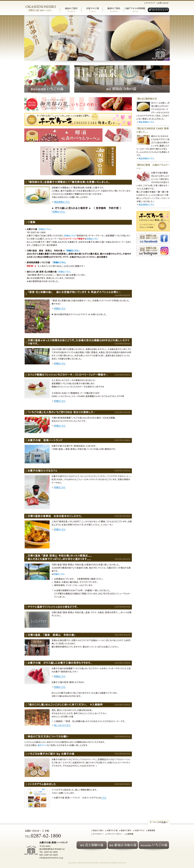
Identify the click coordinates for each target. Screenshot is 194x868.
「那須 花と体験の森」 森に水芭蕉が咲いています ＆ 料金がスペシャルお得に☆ (74, 292)
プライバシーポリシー (115, 834)
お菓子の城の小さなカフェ (42, 471)
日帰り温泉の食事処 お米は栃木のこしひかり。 (55, 516)
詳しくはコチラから (62, 725)
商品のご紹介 (98, 830)
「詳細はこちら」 (59, 212)
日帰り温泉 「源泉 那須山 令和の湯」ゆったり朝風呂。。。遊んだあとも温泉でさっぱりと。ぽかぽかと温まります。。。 (60, 557)
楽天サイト (42, 745)
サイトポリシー (98, 834)
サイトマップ (150, 3)
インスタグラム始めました (42, 784)
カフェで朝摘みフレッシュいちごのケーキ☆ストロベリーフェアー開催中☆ (68, 375)
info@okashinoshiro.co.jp (51, 858)
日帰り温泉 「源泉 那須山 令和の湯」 (52, 635)
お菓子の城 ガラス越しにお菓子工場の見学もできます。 (60, 663)
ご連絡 (31, 222)
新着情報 (151, 830)
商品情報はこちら (62, 202)
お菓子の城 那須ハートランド (45, 440)
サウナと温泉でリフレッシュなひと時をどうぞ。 (53, 607)
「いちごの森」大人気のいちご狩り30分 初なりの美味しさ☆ (61, 412)
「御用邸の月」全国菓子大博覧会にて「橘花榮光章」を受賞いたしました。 (69, 182)
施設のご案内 (126, 830)
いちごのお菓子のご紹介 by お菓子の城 (51, 754)
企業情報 (130, 834)
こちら (104, 798)
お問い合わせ (163, 3)
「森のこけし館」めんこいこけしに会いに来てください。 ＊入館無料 (65, 705)
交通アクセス (139, 830)
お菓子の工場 (112, 830)
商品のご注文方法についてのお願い (48, 737)
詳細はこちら (70, 236)
